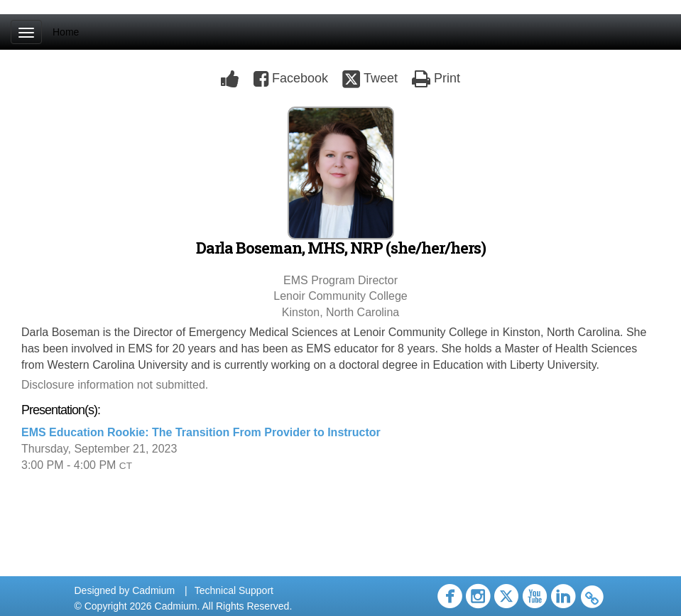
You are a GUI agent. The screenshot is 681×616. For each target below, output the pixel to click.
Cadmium (153, 590)
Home (66, 32)
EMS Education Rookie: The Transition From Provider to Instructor (201, 432)
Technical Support (234, 590)
